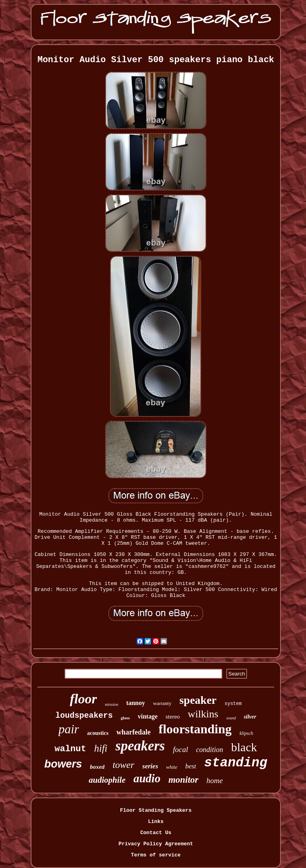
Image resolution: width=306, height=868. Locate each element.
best (191, 766)
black (244, 747)
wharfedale (133, 732)
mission (112, 704)
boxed (97, 767)
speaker (198, 700)
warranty (162, 703)
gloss (125, 718)
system (233, 704)
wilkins (203, 714)
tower (123, 765)
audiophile (107, 780)
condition (210, 750)
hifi (101, 748)
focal (180, 749)
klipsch (246, 733)
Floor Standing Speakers (156, 810)
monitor (183, 780)
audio (147, 778)
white (172, 767)
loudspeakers (84, 716)
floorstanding (195, 729)
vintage (148, 716)
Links (156, 822)
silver (250, 717)
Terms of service (156, 855)
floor (83, 699)
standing (235, 763)
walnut (70, 749)
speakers (140, 746)
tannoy (136, 703)
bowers (63, 764)
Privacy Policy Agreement (156, 844)
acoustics (98, 733)
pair (69, 729)
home (215, 781)
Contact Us (156, 833)
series (150, 766)
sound (231, 718)
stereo (173, 717)
